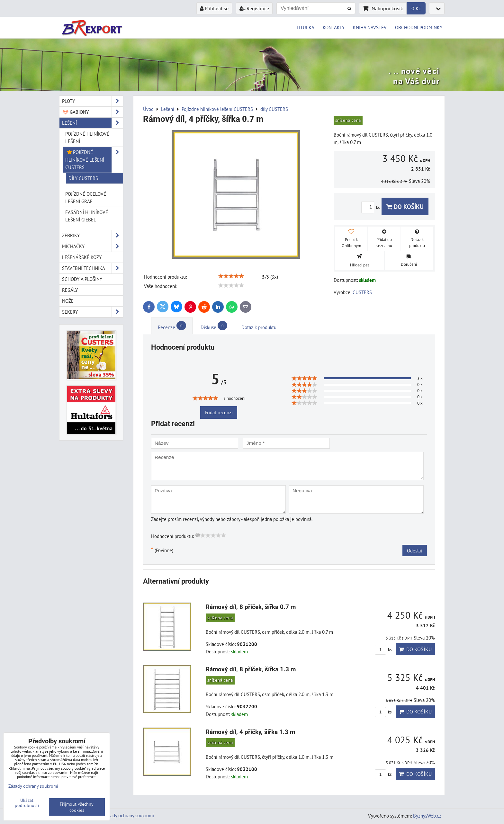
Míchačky (93, 246)
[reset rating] (198, 535)
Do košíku (405, 206)
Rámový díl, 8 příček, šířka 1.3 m (251, 669)
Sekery (93, 312)
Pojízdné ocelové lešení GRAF (86, 197)
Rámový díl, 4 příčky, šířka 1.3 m (250, 732)
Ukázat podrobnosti (27, 803)
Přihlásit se (214, 8)
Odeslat (415, 551)
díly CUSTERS (83, 178)
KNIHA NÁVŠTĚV (370, 27)
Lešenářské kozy (82, 257)
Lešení (93, 123)
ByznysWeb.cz (427, 816)
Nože (68, 301)
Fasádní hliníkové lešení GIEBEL (87, 216)
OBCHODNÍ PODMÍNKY (419, 27)
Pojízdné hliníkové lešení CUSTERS (94, 160)
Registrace (254, 8)
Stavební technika (93, 268)
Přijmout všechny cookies (77, 807)
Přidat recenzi (219, 412)
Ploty (93, 101)
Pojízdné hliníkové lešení (87, 137)
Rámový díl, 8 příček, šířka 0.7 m (251, 607)
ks (371, 207)
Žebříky (93, 235)
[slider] (231, 276)
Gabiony (93, 112)
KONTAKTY (334, 27)
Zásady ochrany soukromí (129, 815)
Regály (70, 290)
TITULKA (305, 27)
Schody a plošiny (82, 279)
